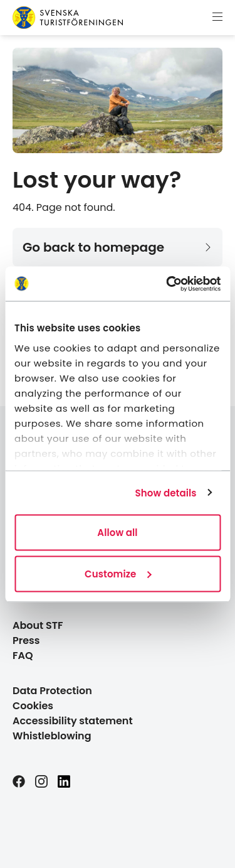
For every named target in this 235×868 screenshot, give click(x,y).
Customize (118, 573)
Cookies (33, 706)
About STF (38, 625)
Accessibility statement (73, 721)
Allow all (117, 533)
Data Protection (52, 691)
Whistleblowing (52, 736)
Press (26, 640)
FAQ (23, 656)
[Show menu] (217, 18)
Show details (166, 492)
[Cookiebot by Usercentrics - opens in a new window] (167, 284)
